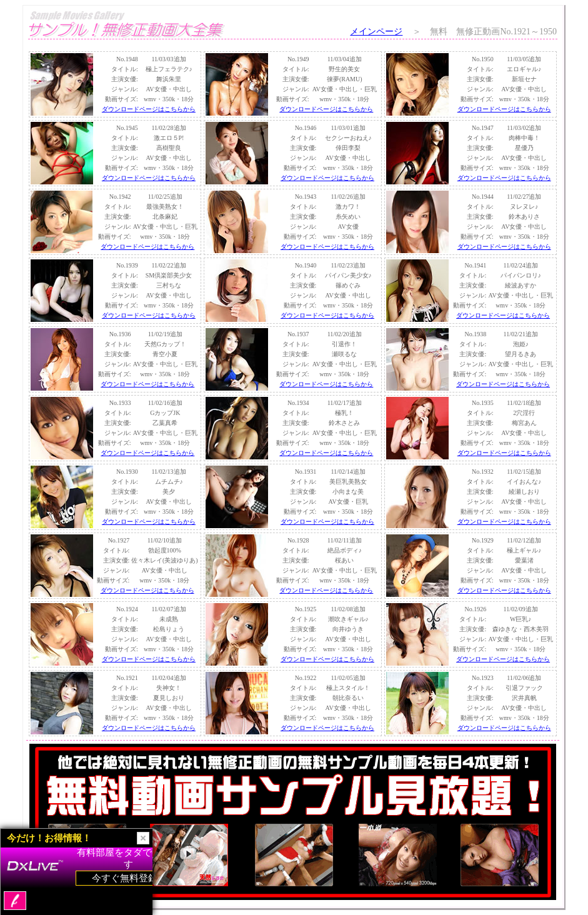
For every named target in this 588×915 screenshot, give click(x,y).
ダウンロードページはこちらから (149, 109)
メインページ (376, 32)
